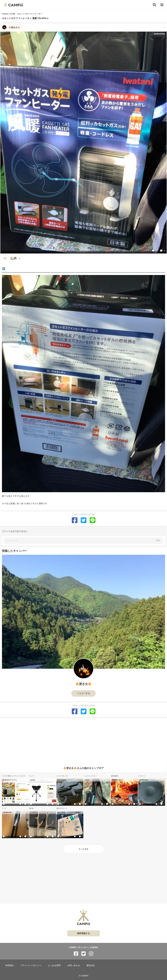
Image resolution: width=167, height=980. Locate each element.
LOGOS (87, 780)
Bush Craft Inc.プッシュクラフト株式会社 (69, 812)
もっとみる (83, 849)
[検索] (154, 5)
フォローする (83, 693)
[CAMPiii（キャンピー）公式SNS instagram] (91, 954)
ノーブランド (34, 812)
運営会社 (91, 965)
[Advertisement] (83, 741)
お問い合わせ (74, 965)
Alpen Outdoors (62, 780)
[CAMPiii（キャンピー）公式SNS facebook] (76, 954)
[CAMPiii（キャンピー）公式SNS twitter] (83, 954)
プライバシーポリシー (31, 965)
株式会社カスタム (117, 780)
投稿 (158, 540)
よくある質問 (54, 965)
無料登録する (83, 933)
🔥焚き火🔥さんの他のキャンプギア (83, 768)
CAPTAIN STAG (143, 780)
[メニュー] (162, 5)
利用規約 (9, 965)
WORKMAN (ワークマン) (10, 780)
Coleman (33, 780)
